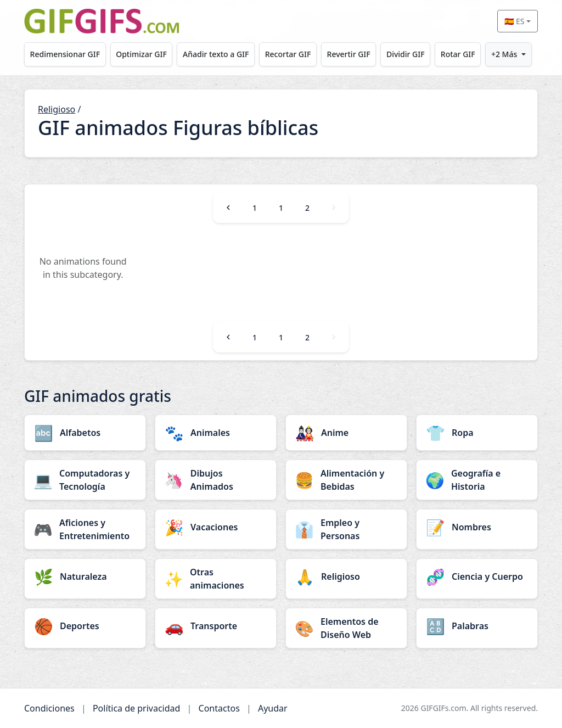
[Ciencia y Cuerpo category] (477, 576)
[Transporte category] (216, 626)
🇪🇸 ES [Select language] (514, 21)
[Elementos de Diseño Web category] (346, 628)
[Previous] (228, 208)
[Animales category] (216, 433)
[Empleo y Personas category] (346, 529)
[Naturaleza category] (85, 576)
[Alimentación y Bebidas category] (346, 480)
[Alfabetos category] (85, 433)
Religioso (57, 109)
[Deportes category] (85, 626)
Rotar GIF (458, 54)
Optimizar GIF (141, 54)
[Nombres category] (477, 527)
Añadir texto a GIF (216, 54)
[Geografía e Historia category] (477, 480)
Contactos (219, 708)
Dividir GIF (406, 54)
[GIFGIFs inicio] (102, 21)
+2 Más (504, 54)
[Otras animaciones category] (216, 579)
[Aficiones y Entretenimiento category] (85, 529)
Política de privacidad (137, 708)
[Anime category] (346, 433)
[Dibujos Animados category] (216, 480)
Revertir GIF (349, 54)
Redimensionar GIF (65, 54)
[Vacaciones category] (216, 527)
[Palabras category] (477, 626)
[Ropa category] (477, 433)
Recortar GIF (288, 54)
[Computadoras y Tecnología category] (85, 480)
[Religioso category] (346, 576)
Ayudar (273, 708)
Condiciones (49, 708)
